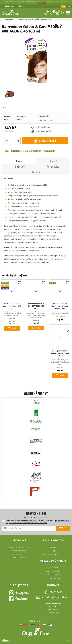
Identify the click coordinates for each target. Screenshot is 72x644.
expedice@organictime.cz (56, 597)
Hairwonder (21, 117)
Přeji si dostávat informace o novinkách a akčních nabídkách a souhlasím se (37, 522)
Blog (53, 551)
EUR (69, 6)
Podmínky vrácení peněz (19, 551)
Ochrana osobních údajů (53, 571)
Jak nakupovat (53, 568)
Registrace (53, 547)
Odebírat (63, 528)
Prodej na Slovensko (19, 558)
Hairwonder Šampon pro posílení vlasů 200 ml (12, 306)
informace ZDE (42, 3)
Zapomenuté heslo (53, 578)
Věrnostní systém (19, 554)
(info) (51, 120)
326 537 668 (56, 592)
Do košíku (12, 328)
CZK (64, 6)
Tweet (4, 108)
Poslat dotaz (53, 166)
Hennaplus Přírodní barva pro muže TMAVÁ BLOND (60, 353)
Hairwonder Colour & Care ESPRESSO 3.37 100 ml (36, 306)
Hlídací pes (36, 172)
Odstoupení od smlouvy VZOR (53, 554)
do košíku (45, 141)
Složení (53, 161)
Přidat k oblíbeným (41, 127)
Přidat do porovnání (41, 131)
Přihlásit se (20, 6)
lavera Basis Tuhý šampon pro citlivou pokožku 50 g (60, 306)
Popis (19, 161)
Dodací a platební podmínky (19, 547)
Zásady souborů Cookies (53, 575)
